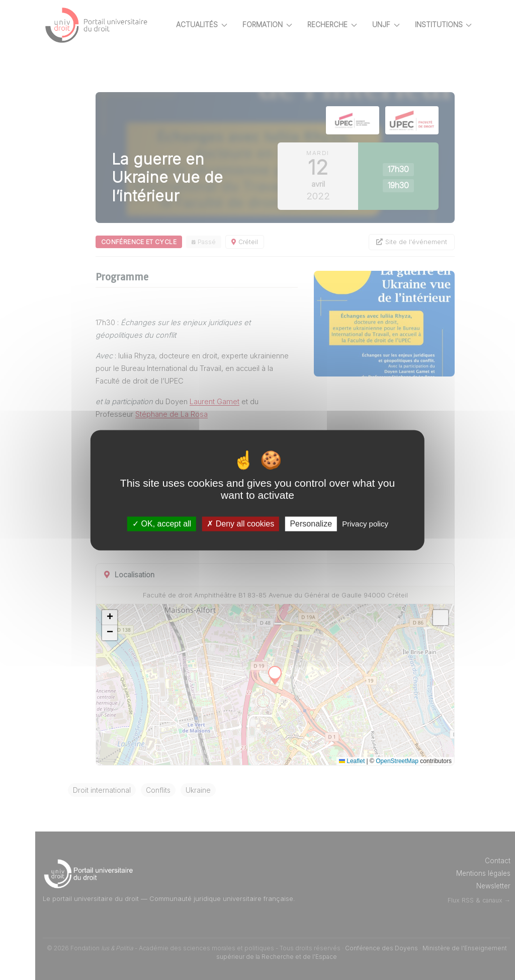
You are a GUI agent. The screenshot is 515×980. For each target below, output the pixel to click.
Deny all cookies (240, 524)
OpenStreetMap (397, 761)
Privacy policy (365, 524)
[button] (110, 618)
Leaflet (352, 761)
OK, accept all (162, 524)
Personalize (311, 524)
